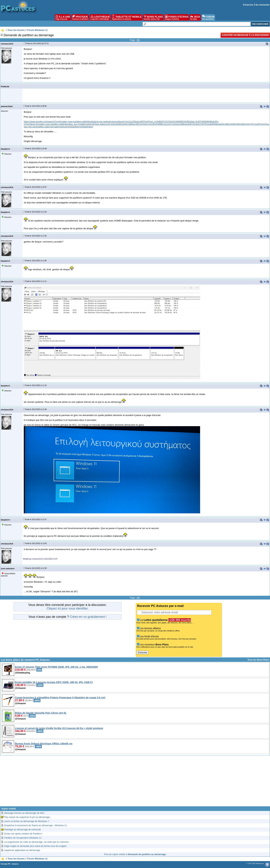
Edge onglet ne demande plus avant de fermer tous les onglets (35, 846)
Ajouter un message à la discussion (245, 35)
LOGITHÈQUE (100, 17)
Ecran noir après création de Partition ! (23, 834)
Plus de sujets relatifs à (135, 854)
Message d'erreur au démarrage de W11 (24, 813)
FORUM (208, 17)
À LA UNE (63, 17)
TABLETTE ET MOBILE (127, 17)
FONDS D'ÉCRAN (177, 17)
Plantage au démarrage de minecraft (22, 829)
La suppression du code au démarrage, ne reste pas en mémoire (37, 842)
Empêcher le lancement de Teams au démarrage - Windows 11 (36, 825)
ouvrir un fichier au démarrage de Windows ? (27, 821)
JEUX (195, 17)
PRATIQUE (80, 17)
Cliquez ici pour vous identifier (67, 608)
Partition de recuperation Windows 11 (23, 838)
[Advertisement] (135, 782)
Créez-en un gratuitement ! (88, 617)
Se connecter (262, 5)
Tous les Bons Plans (258, 660)
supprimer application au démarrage (22, 850)
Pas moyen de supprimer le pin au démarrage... (28, 817)
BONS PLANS (153, 17)
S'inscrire (248, 5)
